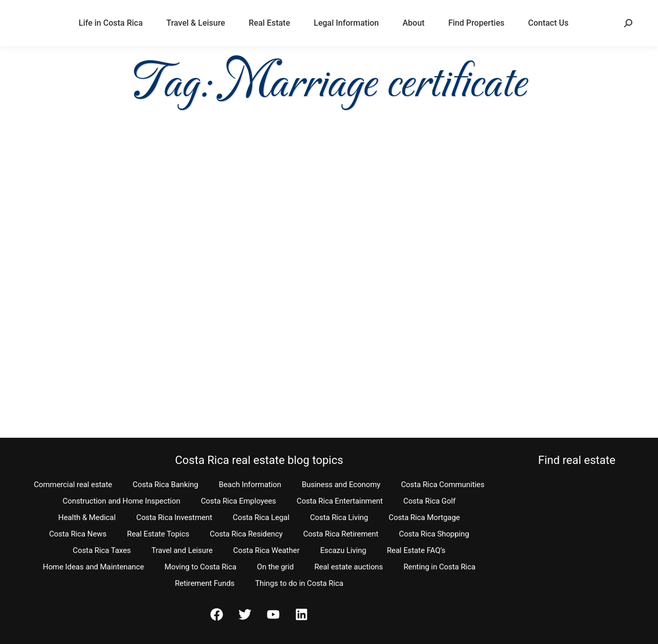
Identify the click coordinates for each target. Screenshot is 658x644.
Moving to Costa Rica (200, 567)
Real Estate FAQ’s (416, 550)
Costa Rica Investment (174, 517)
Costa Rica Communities (443, 485)
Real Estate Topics (158, 534)
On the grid (276, 567)
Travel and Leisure (182, 550)
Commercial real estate (73, 485)
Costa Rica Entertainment (340, 501)
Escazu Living (343, 550)
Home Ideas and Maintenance (93, 567)
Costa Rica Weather (267, 550)
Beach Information (250, 485)
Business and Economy (341, 485)
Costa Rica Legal (261, 517)
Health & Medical (87, 517)
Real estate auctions (348, 567)
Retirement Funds (205, 583)
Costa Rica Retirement (341, 534)
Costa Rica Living (339, 517)
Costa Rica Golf (430, 501)
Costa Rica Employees (239, 501)
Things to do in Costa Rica (299, 583)
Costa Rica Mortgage (424, 517)
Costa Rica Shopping (434, 534)
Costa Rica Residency (246, 534)
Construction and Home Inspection (122, 501)
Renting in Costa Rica (440, 567)
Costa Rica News (78, 534)
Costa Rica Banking (165, 485)
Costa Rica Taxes (102, 550)
